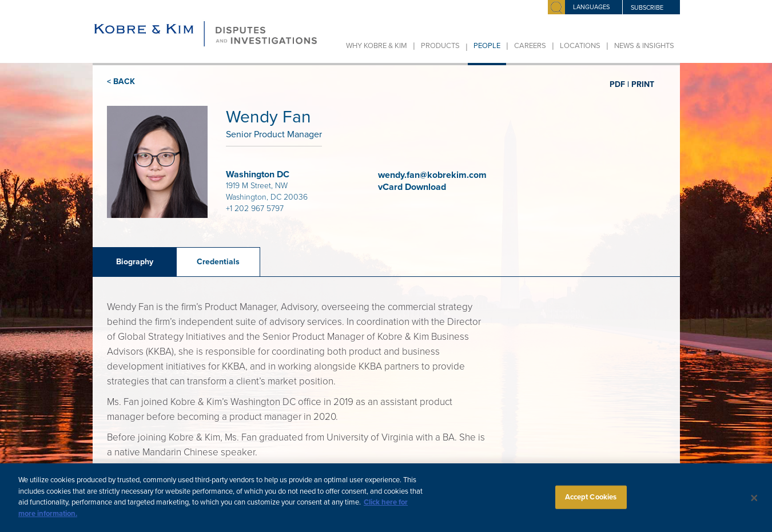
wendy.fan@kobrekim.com (432, 175)
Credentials (218, 262)
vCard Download (413, 187)
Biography (135, 262)
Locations (580, 46)
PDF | (619, 84)
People (487, 46)
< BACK (121, 82)
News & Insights (644, 46)
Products (440, 46)
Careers (530, 46)
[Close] (754, 503)
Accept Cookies (591, 502)
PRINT (643, 84)
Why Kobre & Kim (377, 46)
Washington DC (258, 174)
